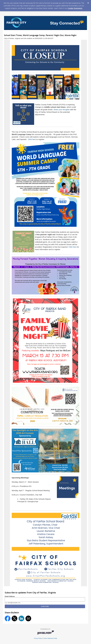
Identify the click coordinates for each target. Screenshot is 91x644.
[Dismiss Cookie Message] (88, 2)
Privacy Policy (38, 638)
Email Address (10, 596)
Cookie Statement (75, 8)
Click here (32, 139)
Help (56, 638)
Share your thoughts (62, 110)
